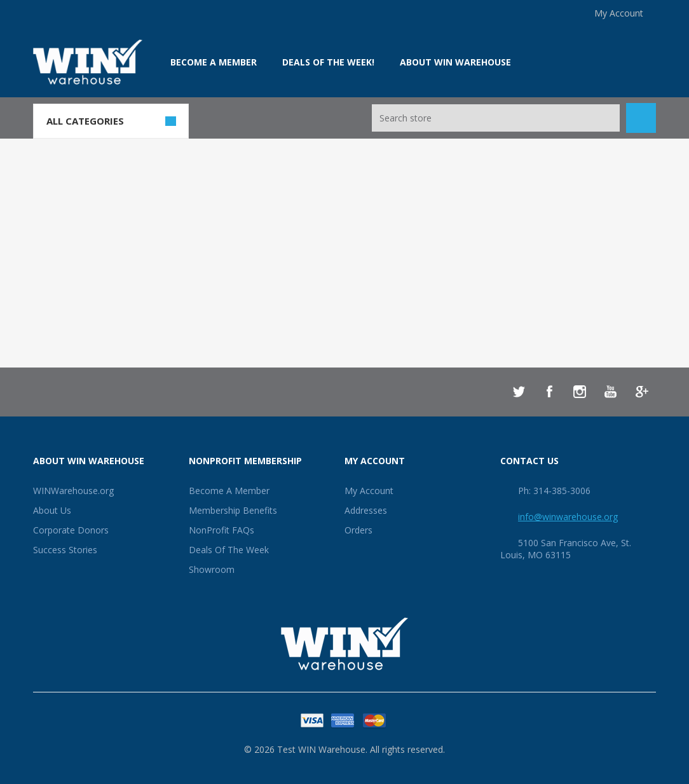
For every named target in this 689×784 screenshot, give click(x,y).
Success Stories (65, 550)
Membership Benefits (233, 510)
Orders (358, 530)
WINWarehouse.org (73, 491)
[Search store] (496, 118)
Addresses (366, 510)
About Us (52, 510)
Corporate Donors (71, 530)
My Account (619, 13)
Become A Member (229, 491)
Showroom (212, 569)
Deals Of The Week (229, 550)
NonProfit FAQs (222, 530)
